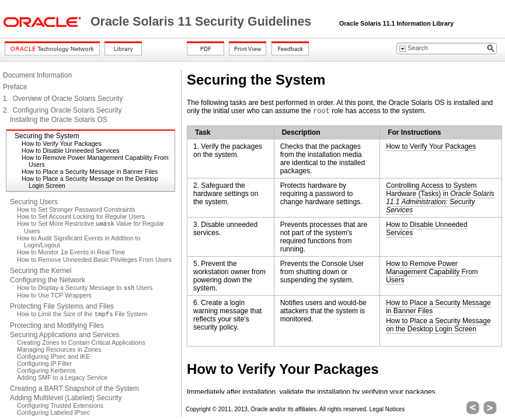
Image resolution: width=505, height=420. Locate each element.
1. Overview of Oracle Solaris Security (63, 99)
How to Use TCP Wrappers (54, 295)
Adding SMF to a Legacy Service (62, 377)
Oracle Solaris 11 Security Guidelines (203, 22)
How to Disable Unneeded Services (71, 150)
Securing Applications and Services (65, 335)
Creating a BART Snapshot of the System (74, 388)
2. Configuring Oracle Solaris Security (62, 110)
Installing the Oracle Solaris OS (59, 120)
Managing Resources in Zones (59, 349)
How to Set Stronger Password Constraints (76, 209)
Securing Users (34, 202)
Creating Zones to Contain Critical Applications (81, 342)
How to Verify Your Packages (62, 143)
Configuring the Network (48, 280)
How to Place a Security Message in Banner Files (90, 171)
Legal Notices (387, 409)
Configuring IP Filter (44, 363)
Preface (15, 87)
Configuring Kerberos (46, 370)
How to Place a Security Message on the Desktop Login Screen (438, 325)
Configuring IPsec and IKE (53, 356)
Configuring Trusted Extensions (60, 405)
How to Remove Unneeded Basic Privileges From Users (94, 260)
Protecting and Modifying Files (57, 325)
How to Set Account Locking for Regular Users (81, 216)
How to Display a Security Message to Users (85, 288)
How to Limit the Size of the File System (82, 314)
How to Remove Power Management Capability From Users (432, 272)
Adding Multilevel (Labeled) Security (66, 398)
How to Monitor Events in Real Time (71, 252)
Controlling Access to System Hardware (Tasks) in (440, 198)
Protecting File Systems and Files (62, 306)
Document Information (37, 75)
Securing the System (47, 136)
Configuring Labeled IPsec (53, 412)
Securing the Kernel (41, 271)
